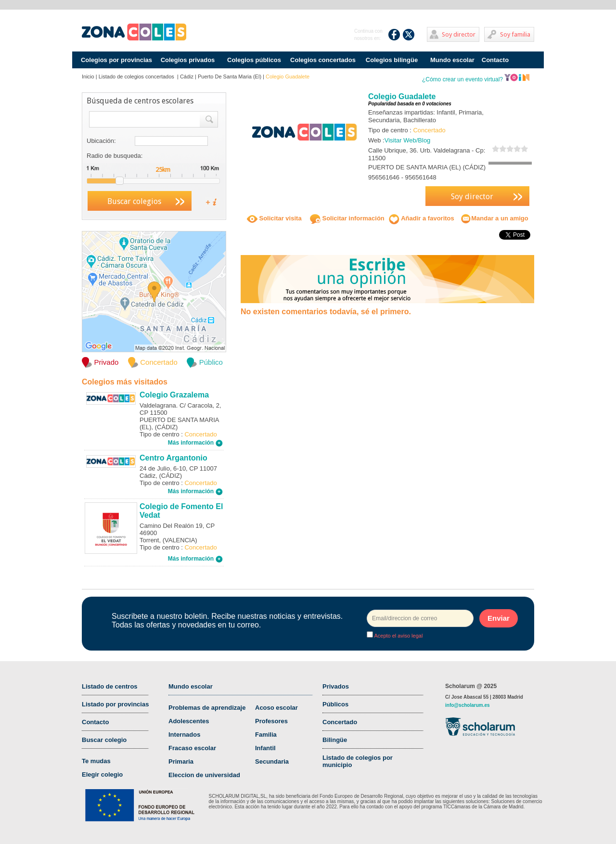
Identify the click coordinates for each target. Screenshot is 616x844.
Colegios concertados (323, 60)
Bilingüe (335, 740)
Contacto (495, 60)
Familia (266, 735)
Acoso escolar (276, 708)
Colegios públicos (254, 60)
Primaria (181, 761)
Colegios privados (188, 60)
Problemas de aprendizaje (207, 708)
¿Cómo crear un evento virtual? (476, 79)
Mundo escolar (452, 60)
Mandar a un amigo (494, 218)
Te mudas (96, 761)
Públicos (335, 704)
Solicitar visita (274, 218)
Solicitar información (347, 218)
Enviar (499, 618)
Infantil (265, 748)
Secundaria (272, 761)
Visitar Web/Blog (408, 140)
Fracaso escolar (192, 748)
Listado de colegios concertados (137, 77)
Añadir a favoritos (422, 218)
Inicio (88, 77)
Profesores (271, 721)
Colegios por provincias (116, 60)
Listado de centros (110, 686)
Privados (336, 686)
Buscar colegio (104, 740)
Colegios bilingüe (392, 60)
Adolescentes (189, 721)
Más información (195, 443)
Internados (184, 735)
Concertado (340, 722)
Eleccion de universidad (204, 775)
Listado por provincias (115, 704)
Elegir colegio (102, 774)
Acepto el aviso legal (398, 636)
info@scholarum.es (468, 705)
